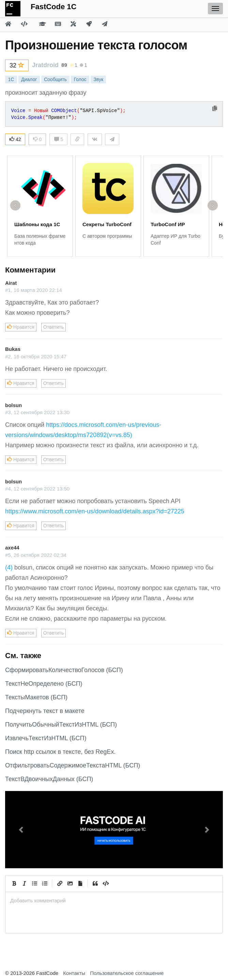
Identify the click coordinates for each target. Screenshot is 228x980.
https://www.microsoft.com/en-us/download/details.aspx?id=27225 (95, 511)
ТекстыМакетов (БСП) (36, 697)
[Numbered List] (45, 884)
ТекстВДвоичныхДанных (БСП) (49, 779)
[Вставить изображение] (70, 884)
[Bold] (14, 884)
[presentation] (114, 900)
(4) (9, 567)
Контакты (74, 973)
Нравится (21, 327)
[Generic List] (34, 884)
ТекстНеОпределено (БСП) (44, 684)
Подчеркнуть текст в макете (45, 711)
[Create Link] (60, 884)
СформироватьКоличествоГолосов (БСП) (64, 670)
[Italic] (24, 884)
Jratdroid (45, 65)
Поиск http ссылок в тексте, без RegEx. (60, 752)
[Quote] (95, 884)
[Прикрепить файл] (80, 884)
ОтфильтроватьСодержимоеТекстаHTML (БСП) (73, 765)
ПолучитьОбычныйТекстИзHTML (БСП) (61, 725)
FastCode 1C (54, 7)
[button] (21, 830)
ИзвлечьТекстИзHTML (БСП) (46, 738)
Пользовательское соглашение (127, 973)
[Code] (105, 884)
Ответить (54, 327)
